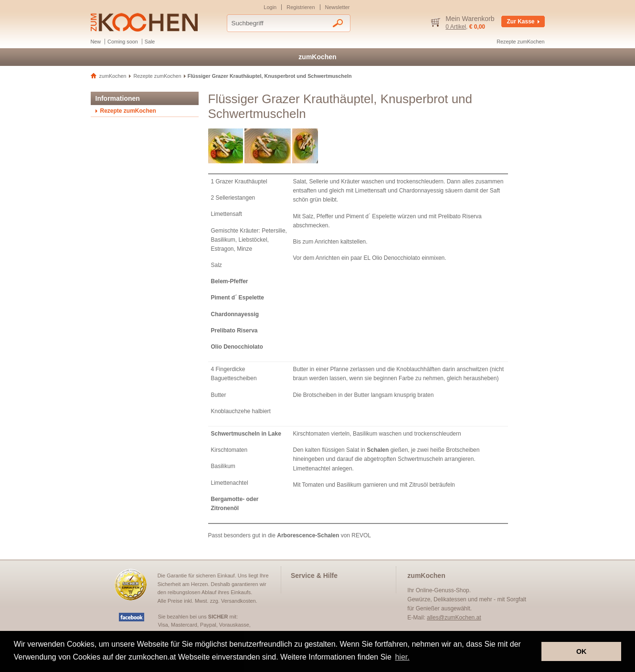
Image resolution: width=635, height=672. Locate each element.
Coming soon (123, 42)
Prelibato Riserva (234, 331)
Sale (150, 42)
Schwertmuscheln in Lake (246, 434)
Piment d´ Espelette (238, 298)
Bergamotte (227, 499)
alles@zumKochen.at (454, 618)
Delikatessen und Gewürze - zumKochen (144, 22)
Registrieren (301, 7)
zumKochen (317, 57)
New (96, 42)
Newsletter (338, 7)
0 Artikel (456, 27)
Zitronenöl (225, 508)
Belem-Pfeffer (230, 281)
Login (270, 7)
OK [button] (582, 651)
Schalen (378, 450)
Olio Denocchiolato (237, 347)
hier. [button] (402, 657)
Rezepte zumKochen (520, 42)
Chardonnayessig (235, 314)
